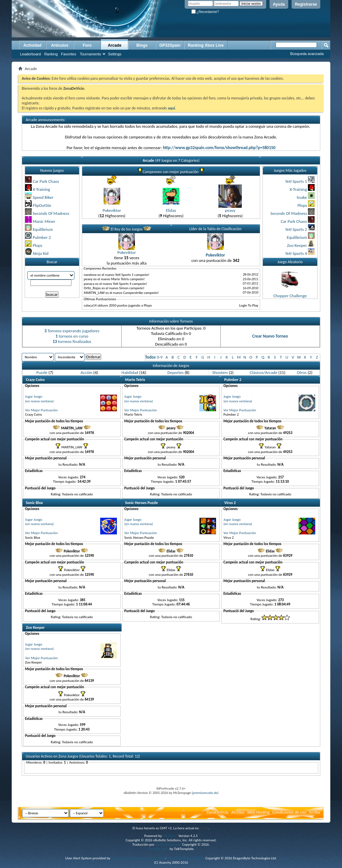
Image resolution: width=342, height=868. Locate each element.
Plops (37, 245)
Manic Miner (44, 221)
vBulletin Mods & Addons (186, 858)
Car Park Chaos (46, 181)
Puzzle (42, 372)
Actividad (32, 45)
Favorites (69, 54)
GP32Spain (170, 45)
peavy (230, 210)
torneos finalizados (72, 341)
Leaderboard (30, 54)
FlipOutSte (42, 205)
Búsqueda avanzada (307, 54)
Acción (86, 372)
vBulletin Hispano (168, 844)
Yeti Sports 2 (296, 229)
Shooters (220, 372)
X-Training (41, 189)
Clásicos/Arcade (263, 372)
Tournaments (91, 54)
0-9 (159, 357)
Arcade (115, 45)
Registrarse (306, 4)
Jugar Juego (34, 396)
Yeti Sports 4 (296, 253)
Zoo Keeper (297, 245)
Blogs (142, 45)
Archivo (238, 812)
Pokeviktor (112, 210)
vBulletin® (170, 836)
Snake (302, 197)
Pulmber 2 (42, 237)
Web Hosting (258, 812)
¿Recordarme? (205, 12)
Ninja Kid (41, 253)
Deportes (175, 372)
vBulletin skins (158, 849)
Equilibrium (43, 229)
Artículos (60, 45)
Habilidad (130, 372)
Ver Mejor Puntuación (41, 410)
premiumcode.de (205, 793)
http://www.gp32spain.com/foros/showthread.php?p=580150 (219, 148)
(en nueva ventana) (39, 401)
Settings (115, 54)
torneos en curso (72, 336)
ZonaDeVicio (217, 812)
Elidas (171, 210)
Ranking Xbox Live (206, 45)
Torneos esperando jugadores (72, 331)
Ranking (51, 54)
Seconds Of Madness (51, 213)
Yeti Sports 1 (296, 181)
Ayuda (279, 4)
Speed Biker (43, 197)
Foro (87, 45)
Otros (302, 372)
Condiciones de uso (289, 812)
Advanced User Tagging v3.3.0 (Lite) (138, 858)
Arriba (314, 812)
